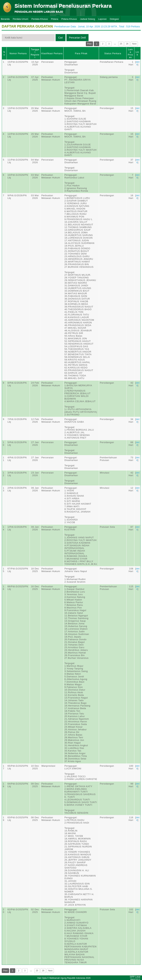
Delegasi (114, 19)
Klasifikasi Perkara (52, 53)
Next (134, 44)
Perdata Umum (20, 19)
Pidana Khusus (69, 19)
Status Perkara (113, 53)
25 (121, 44)
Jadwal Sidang (88, 19)
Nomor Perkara (18, 53)
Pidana (55, 19)
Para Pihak (81, 53)
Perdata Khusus (40, 19)
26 (127, 44)
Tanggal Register (35, 53)
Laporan (103, 19)
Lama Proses (130, 53)
